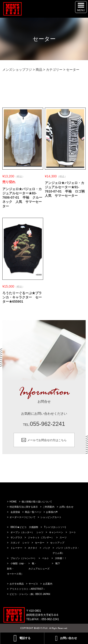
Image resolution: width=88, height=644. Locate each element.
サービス (33, 584)
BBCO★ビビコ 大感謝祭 (24, 527)
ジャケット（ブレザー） (41, 537)
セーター (40, 543)
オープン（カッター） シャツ (27, 532)
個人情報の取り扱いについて (37, 502)
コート (73, 532)
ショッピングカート (51, 517)
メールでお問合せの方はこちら (47, 440)
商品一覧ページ (33, 512)
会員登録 (15, 512)
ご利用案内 (49, 507)
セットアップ (57, 543)
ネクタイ (33, 548)
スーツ (63, 537)
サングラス (16, 537)
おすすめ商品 (17, 584)
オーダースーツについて (23, 517)
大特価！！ (61, 558)
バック (47, 548)
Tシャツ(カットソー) (55, 527)
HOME (13, 502)
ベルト (46, 558)
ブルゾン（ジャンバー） (23, 558)
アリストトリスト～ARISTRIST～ (27, 589)
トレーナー (16, 548)
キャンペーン (56, 532)
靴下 (58, 563)
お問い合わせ (66, 507)
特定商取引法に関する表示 (24, 507)
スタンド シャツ (20, 543)
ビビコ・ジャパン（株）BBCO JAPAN (30, 594)
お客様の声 (52, 512)
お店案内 (48, 584)
